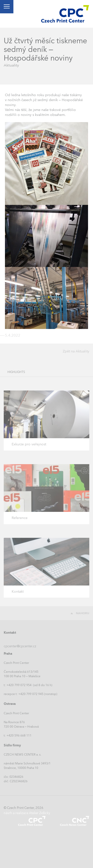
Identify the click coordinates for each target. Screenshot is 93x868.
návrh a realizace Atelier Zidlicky (27, 813)
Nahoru (83, 613)
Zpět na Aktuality (76, 351)
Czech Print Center (32, 821)
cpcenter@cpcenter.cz (20, 646)
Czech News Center (74, 821)
